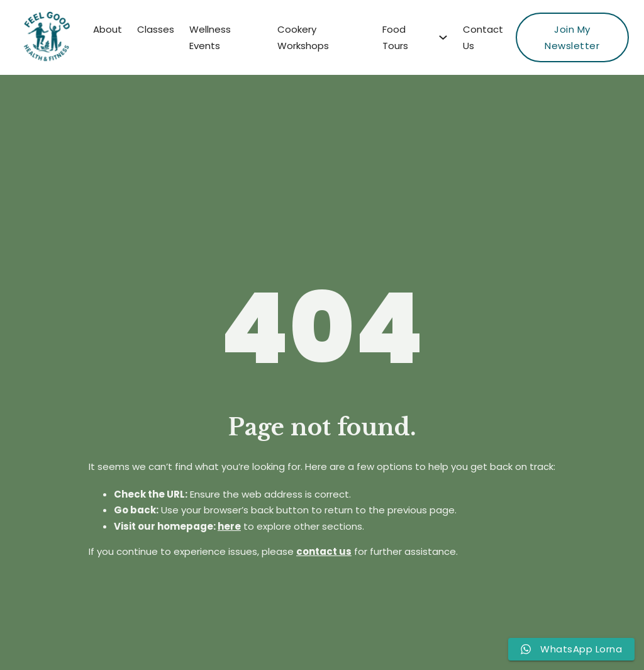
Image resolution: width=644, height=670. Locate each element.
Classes (156, 29)
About (108, 29)
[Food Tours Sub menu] (443, 37)
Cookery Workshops (303, 37)
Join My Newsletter (572, 37)
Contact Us (483, 37)
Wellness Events (210, 37)
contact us (324, 551)
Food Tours (395, 37)
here (229, 526)
